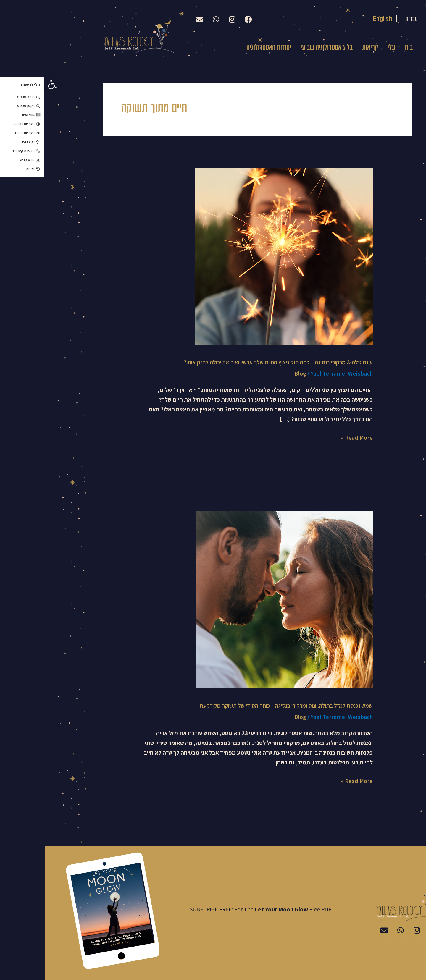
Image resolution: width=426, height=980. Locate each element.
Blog (256, 373)
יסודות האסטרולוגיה (224, 48)
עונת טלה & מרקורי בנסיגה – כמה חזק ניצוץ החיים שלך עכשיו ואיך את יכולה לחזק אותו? (234, 362)
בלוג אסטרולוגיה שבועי (282, 48)
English (338, 18)
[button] (8, 85)
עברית (366, 19)
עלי (347, 48)
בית (364, 48)
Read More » (312, 437)
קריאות (325, 48)
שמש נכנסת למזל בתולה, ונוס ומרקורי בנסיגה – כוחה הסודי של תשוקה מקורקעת (242, 706)
